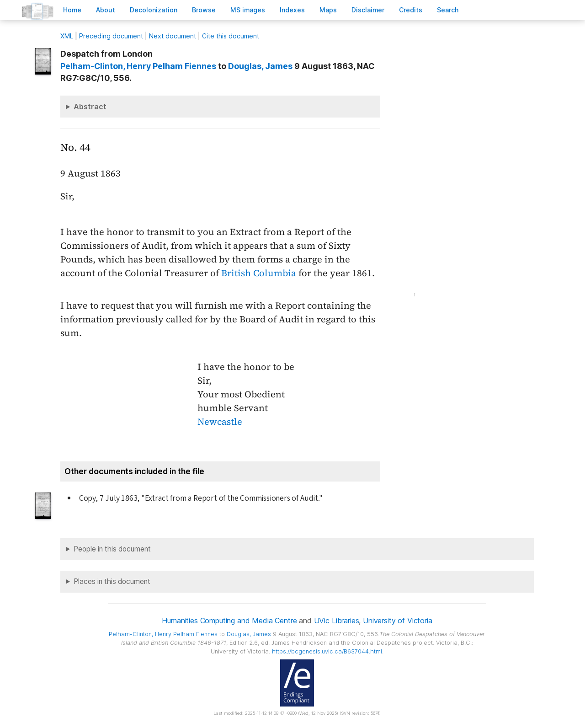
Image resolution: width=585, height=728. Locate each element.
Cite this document (231, 36)
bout (106, 10)
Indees (292, 10)
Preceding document (111, 36)
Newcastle (220, 422)
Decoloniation (154, 10)
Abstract (90, 107)
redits (411, 10)
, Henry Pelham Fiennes (138, 66)
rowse (204, 10)
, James (260, 66)
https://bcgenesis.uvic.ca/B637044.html (327, 651)
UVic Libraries (337, 621)
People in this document (112, 549)
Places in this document (112, 581)
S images (248, 10)
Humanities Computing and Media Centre (229, 621)
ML (67, 36)
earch (448, 10)
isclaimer (368, 10)
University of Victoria (397, 621)
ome (72, 10)
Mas (328, 10)
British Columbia (259, 273)
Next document (173, 36)
